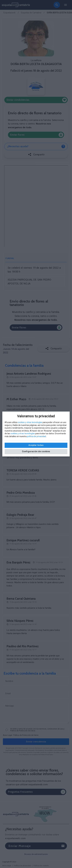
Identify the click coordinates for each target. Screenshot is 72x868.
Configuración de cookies (36, 451)
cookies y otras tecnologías (30, 422)
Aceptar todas (36, 445)
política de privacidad (36, 436)
